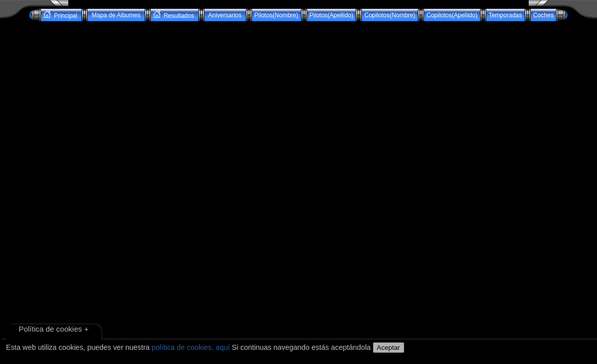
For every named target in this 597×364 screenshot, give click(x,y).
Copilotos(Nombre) (390, 15)
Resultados (175, 15)
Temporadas (505, 15)
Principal (61, 15)
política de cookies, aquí (191, 347)
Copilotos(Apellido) (452, 15)
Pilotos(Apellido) (332, 15)
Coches (544, 15)
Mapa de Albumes (116, 15)
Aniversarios (225, 15)
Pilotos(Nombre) (276, 15)
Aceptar (389, 348)
